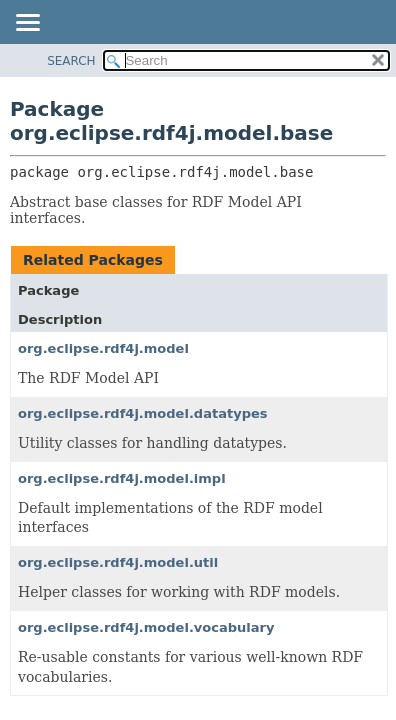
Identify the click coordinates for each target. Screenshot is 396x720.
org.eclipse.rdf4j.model (103, 348)
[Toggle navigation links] (27, 24)
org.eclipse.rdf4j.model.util (118, 562)
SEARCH (71, 61)
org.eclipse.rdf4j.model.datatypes (143, 413)
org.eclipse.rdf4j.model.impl (122, 478)
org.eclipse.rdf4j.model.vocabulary (146, 627)
